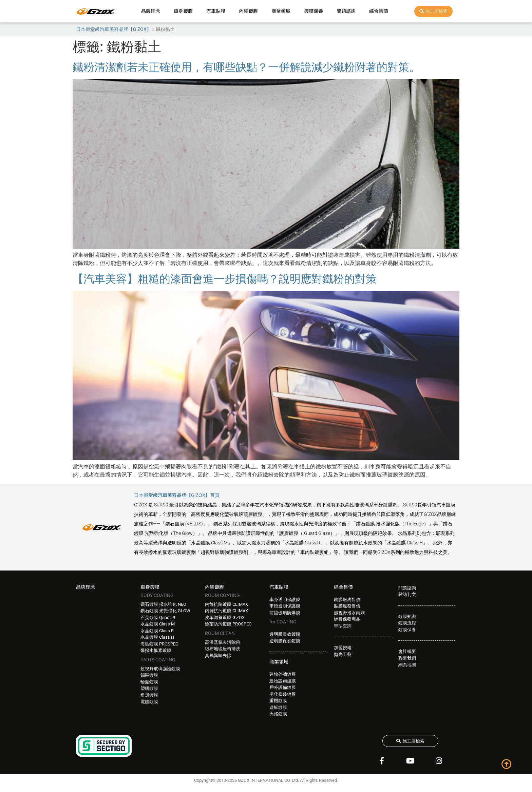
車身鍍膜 (183, 11)
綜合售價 (379, 11)
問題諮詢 (346, 11)
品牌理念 (151, 11)
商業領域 (281, 11)
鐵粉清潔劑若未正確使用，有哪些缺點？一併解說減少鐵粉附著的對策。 (246, 67)
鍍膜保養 (313, 11)
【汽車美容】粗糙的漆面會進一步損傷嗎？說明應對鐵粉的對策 (225, 279)
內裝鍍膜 (248, 11)
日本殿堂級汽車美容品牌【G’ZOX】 (114, 29)
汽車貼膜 (216, 11)
